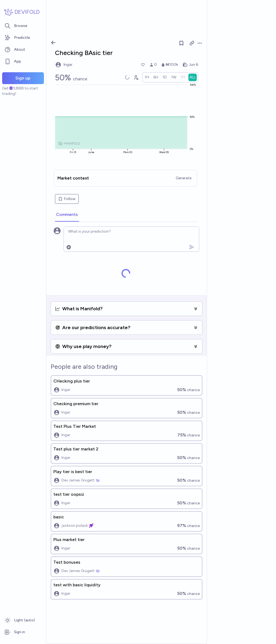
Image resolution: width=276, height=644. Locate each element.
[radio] (147, 77)
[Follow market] (181, 43)
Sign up (23, 78)
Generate (184, 178)
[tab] (67, 215)
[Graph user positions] (136, 77)
